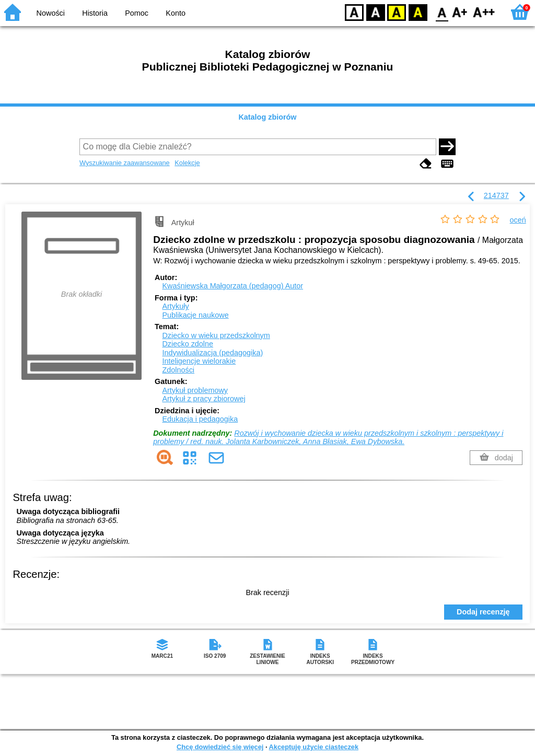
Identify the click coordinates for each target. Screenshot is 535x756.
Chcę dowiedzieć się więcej (220, 747)
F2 (484, 12)
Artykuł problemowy (195, 390)
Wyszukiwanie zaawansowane (125, 163)
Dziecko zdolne (188, 344)
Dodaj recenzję (483, 612)
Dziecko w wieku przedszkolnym (216, 335)
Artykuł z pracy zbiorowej (203, 399)
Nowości (51, 13)
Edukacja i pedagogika (200, 419)
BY (418, 12)
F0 (442, 12)
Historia (95, 13)
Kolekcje (187, 163)
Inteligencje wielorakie (199, 361)
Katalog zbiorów (267, 117)
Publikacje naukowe (195, 315)
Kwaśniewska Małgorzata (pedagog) (232, 286)
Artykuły (175, 306)
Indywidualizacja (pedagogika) (212, 353)
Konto (176, 13)
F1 (460, 12)
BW (376, 12)
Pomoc (137, 13)
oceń (518, 220)
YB (396, 12)
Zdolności (178, 370)
